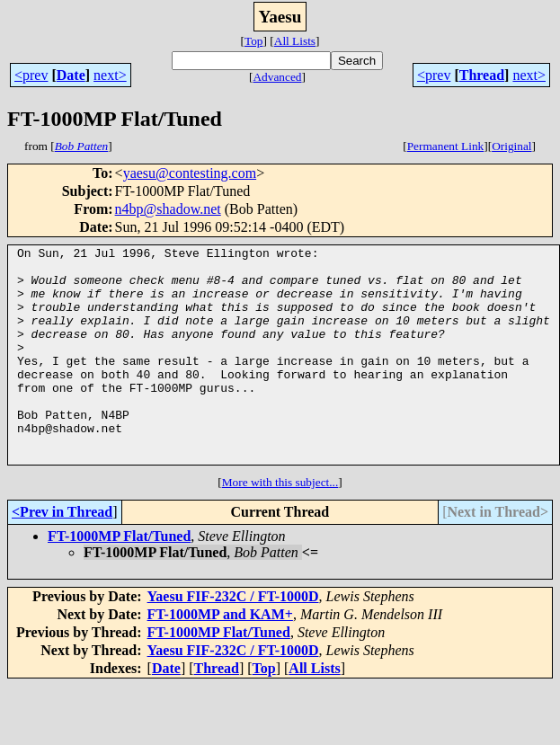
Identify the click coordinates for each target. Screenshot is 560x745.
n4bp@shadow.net (168, 209)
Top (254, 41)
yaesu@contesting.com (190, 173)
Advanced (277, 77)
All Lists (295, 41)
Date (71, 75)
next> (110, 75)
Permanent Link (446, 146)
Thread (482, 75)
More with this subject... (280, 525)
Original (511, 146)
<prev (31, 75)
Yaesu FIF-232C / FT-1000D (233, 639)
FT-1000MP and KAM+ (220, 657)
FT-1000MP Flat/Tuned (119, 579)
